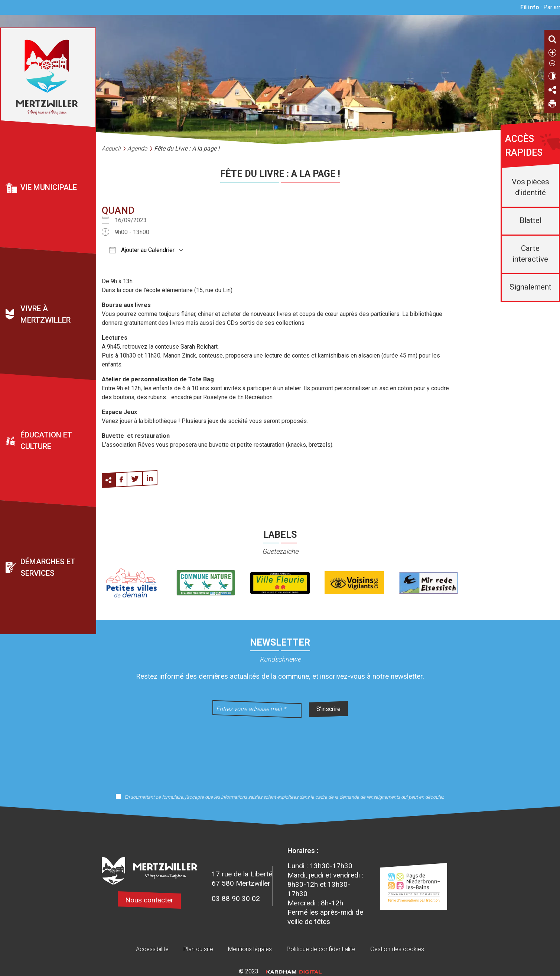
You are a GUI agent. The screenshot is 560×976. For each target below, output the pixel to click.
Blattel (530, 220)
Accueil (111, 148)
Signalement (530, 287)
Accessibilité (152, 949)
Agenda (137, 148)
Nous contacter (149, 900)
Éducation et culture (46, 441)
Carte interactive (530, 254)
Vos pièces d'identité (530, 187)
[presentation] (280, 751)
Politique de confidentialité (321, 949)
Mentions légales (250, 949)
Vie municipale (49, 187)
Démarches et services (48, 567)
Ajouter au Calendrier (142, 250)
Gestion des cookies (397, 949)
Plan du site (198, 949)
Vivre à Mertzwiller (45, 314)
